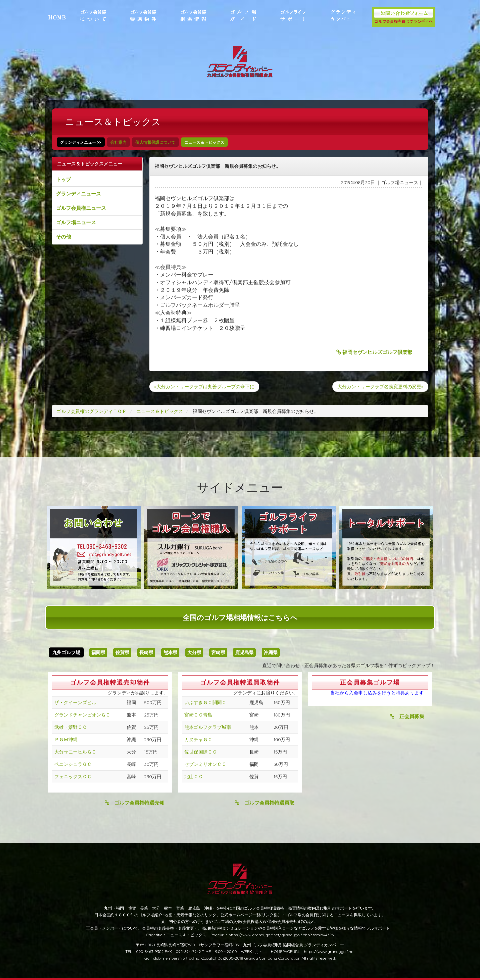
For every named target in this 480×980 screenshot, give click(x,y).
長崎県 (146, 652)
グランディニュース (78, 194)
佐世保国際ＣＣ (201, 752)
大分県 (194, 652)
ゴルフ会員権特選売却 (134, 803)
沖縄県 (271, 652)
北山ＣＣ (194, 777)
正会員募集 (407, 716)
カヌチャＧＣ (198, 740)
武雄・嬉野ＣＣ (71, 727)
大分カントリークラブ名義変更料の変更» (380, 387)
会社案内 (118, 142)
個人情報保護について (155, 142)
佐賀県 (122, 652)
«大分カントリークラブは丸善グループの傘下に (204, 387)
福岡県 (98, 652)
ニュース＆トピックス (204, 142)
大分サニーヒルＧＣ (75, 752)
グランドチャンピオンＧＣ (82, 715)
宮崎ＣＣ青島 (198, 715)
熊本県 (170, 652)
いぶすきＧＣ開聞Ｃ (205, 702)
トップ (63, 179)
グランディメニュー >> (81, 142)
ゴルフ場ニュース (76, 222)
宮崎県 (218, 652)
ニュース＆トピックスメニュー (90, 164)
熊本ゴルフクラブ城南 (208, 727)
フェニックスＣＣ (73, 777)
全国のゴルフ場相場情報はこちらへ (240, 617)
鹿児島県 (244, 652)
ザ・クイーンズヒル (75, 702)
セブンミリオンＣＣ (205, 764)
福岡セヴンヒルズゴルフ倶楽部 (374, 352)
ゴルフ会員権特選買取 (264, 803)
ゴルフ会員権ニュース (81, 208)
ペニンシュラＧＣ (73, 764)
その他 (63, 237)
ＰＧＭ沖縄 (66, 740)
